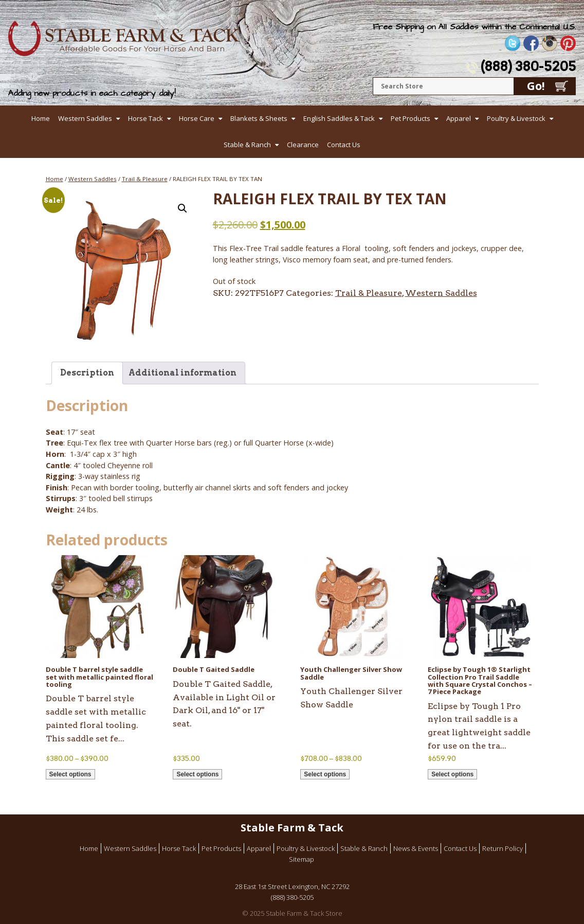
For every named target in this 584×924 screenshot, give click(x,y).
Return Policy (503, 848)
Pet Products (410, 118)
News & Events (416, 848)
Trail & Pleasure (145, 179)
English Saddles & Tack (339, 118)
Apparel (459, 118)
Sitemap (302, 859)
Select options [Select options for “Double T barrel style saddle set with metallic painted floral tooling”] (70, 774)
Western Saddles (85, 118)
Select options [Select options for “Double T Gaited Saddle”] (197, 774)
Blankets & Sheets (259, 118)
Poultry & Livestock (516, 118)
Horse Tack (145, 118)
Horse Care (197, 118)
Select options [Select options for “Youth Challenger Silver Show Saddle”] (325, 774)
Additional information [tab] (182, 373)
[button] (182, 208)
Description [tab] (87, 373)
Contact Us (344, 145)
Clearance (303, 145)
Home (41, 118)
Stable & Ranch (247, 145)
